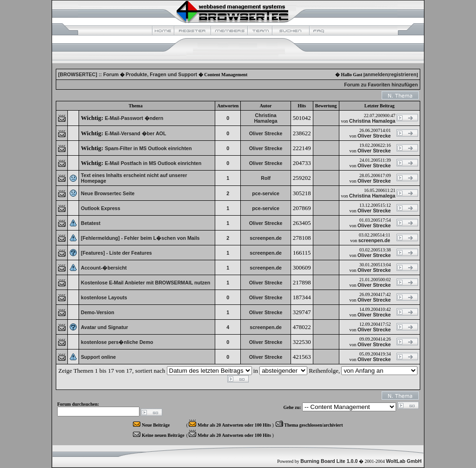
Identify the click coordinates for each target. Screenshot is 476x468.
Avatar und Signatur (104, 327)
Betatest (91, 223)
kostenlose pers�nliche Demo (117, 342)
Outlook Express (101, 208)
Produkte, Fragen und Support (161, 74)
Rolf (266, 178)
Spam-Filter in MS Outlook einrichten (148, 148)
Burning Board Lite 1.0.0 (329, 461)
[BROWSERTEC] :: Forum (88, 74)
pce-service (266, 193)
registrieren (403, 74)
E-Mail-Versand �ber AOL (135, 133)
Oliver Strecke (266, 133)
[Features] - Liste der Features (116, 253)
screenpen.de (266, 238)
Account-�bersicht (104, 268)
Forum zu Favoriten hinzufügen (381, 85)
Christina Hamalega (265, 118)
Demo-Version (98, 312)
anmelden (377, 74)
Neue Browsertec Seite (108, 193)
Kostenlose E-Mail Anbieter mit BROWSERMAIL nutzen (145, 283)
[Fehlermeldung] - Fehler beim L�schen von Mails (140, 238)
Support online (98, 357)
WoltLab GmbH (404, 461)
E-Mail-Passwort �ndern (134, 118)
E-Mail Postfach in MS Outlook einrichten (153, 163)
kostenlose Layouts (104, 297)
